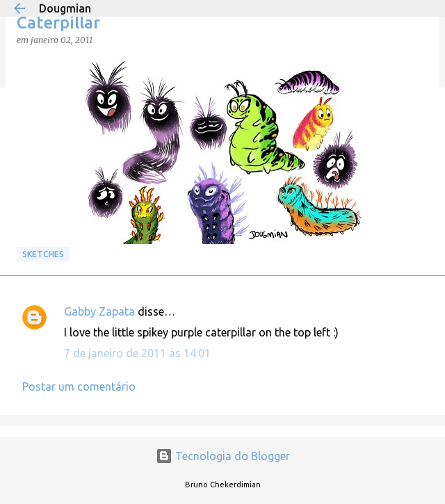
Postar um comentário (79, 387)
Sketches (43, 254)
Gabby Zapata (99, 311)
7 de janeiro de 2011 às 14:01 (137, 353)
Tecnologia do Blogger (223, 456)
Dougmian (65, 8)
